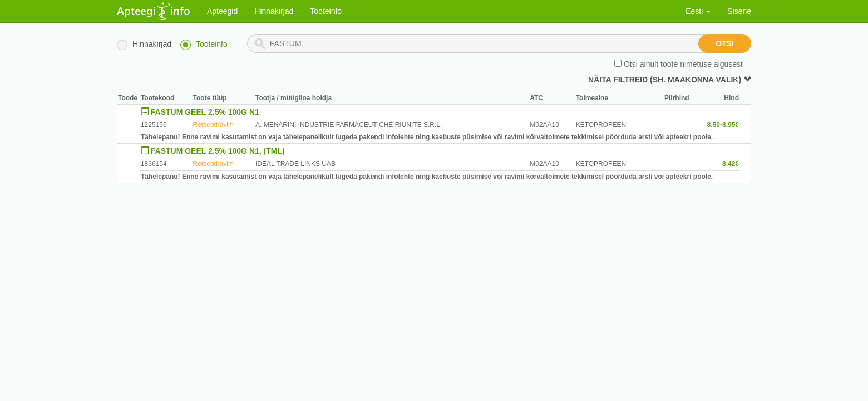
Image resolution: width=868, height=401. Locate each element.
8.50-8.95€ (723, 125)
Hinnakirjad (274, 11)
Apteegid (222, 11)
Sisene (739, 11)
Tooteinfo (326, 11)
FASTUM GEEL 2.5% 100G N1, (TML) (218, 151)
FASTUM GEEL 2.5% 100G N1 (205, 112)
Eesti (698, 11)
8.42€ (731, 164)
